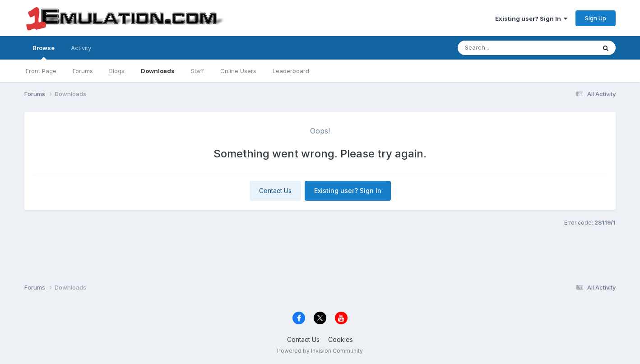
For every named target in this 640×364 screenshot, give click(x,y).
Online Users (238, 71)
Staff (197, 71)
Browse (44, 52)
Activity (81, 48)
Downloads (158, 71)
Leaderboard (291, 71)
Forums (83, 71)
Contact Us (275, 191)
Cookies (341, 339)
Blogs (117, 71)
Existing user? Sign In (531, 18)
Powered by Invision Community (320, 351)
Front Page (41, 71)
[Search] (512, 48)
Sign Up (596, 18)
